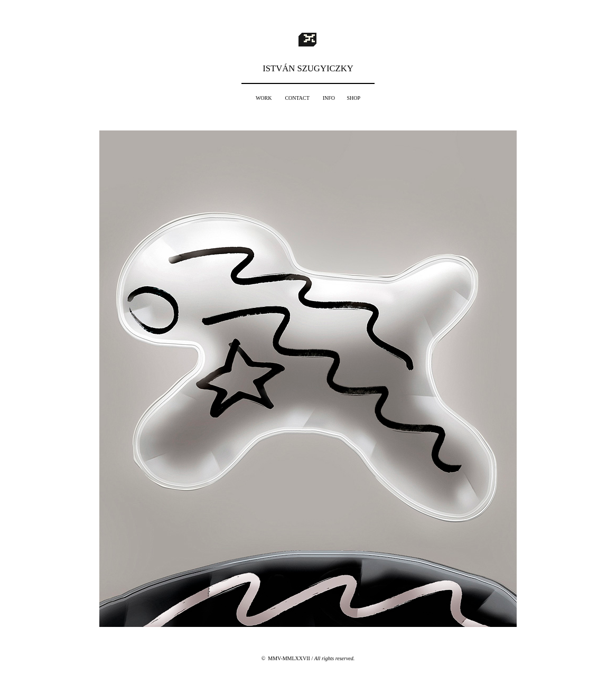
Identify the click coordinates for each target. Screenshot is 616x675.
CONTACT (297, 98)
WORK (264, 98)
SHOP (354, 98)
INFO (329, 98)
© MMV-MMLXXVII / (308, 658)
